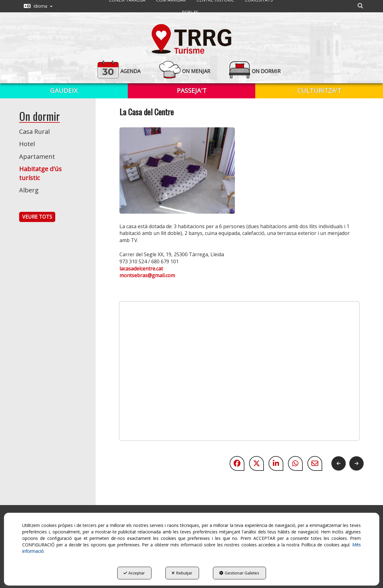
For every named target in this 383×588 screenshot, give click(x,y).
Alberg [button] (29, 190)
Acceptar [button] (134, 573)
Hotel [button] (27, 144)
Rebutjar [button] (182, 573)
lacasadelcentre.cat (141, 269)
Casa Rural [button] (34, 132)
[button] (38, 6)
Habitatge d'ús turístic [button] (40, 173)
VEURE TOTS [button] (37, 217)
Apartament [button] (37, 156)
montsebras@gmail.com (147, 275)
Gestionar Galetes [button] (239, 573)
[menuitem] (38, 6)
